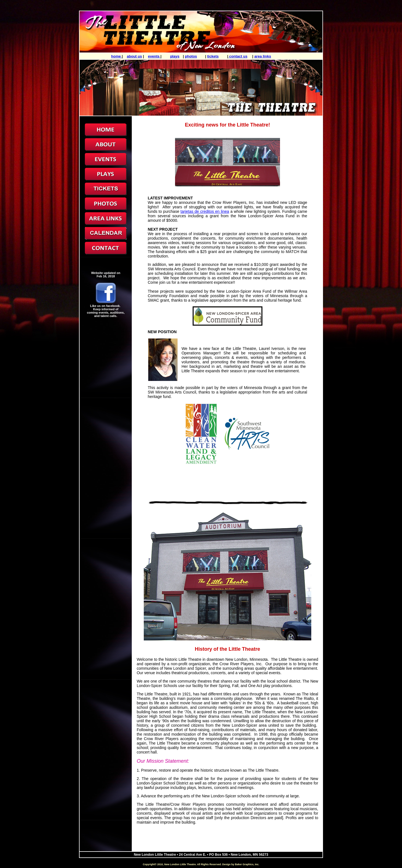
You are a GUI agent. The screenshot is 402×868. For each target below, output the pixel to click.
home (116, 56)
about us (134, 56)
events (154, 56)
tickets (213, 56)
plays (175, 56)
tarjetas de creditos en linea (205, 211)
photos (191, 56)
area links (263, 56)
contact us (238, 56)
